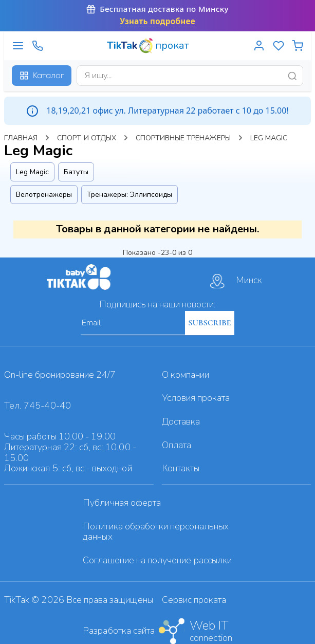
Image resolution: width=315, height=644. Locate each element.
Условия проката (196, 398)
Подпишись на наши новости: (157, 304)
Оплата (177, 445)
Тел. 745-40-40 (38, 406)
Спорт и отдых (87, 138)
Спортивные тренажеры (183, 138)
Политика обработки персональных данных (156, 532)
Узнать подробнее (157, 21)
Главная (21, 138)
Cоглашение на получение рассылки (157, 560)
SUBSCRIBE (209, 323)
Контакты (181, 468)
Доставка (181, 421)
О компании (186, 375)
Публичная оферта (122, 503)
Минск (236, 281)
